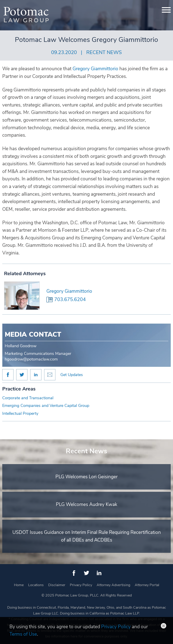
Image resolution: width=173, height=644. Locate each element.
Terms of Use (23, 634)
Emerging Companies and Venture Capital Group (46, 406)
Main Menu (71, 6)
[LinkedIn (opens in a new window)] (99, 573)
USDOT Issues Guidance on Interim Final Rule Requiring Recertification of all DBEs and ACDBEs (87, 536)
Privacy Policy (81, 585)
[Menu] (166, 10)
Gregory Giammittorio (69, 291)
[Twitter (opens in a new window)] (86, 573)
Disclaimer (57, 585)
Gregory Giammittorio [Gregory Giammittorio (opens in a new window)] (95, 69)
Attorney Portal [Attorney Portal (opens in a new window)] (147, 585)
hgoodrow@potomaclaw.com (31, 359)
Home (19, 585)
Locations (36, 585)
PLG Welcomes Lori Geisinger (86, 477)
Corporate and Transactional (28, 398)
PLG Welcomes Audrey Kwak (87, 504)
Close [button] (164, 626)
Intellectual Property (20, 413)
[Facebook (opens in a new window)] (74, 573)
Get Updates (72, 375)
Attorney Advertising (113, 585)
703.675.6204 (70, 300)
